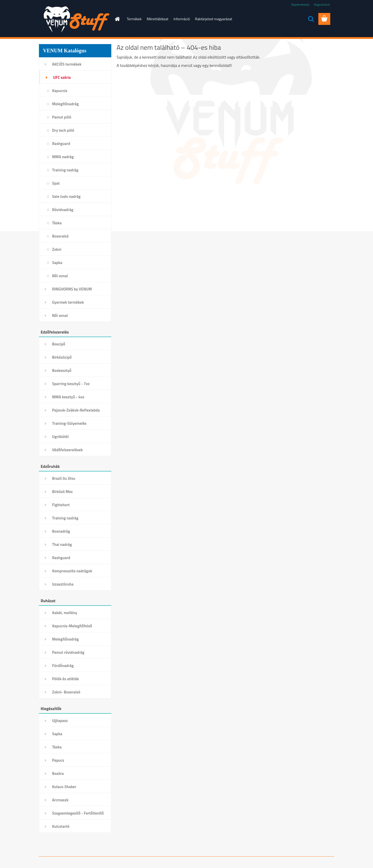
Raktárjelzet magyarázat (214, 19)
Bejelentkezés (300, 5)
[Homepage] (117, 19)
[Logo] (74, 19)
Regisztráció (322, 5)
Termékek (134, 19)
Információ (182, 19)
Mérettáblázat (158, 19)
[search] (311, 19)
